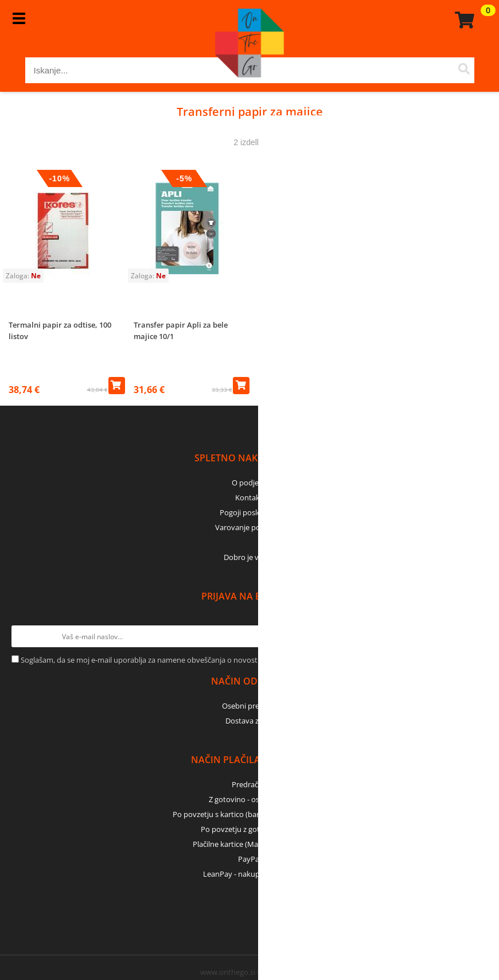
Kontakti (250, 497)
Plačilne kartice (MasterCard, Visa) (250, 844)
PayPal (249, 859)
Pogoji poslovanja (250, 512)
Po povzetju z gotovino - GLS (249, 829)
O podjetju (250, 483)
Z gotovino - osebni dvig (249, 799)
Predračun (249, 784)
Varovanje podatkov (250, 527)
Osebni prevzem (250, 706)
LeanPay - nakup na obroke (250, 874)
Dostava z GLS (249, 721)
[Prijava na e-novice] (477, 636)
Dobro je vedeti (250, 557)
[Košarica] (463, 20)
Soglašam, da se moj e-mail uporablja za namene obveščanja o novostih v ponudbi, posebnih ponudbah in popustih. (219, 660)
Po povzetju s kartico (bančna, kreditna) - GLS (249, 814)
